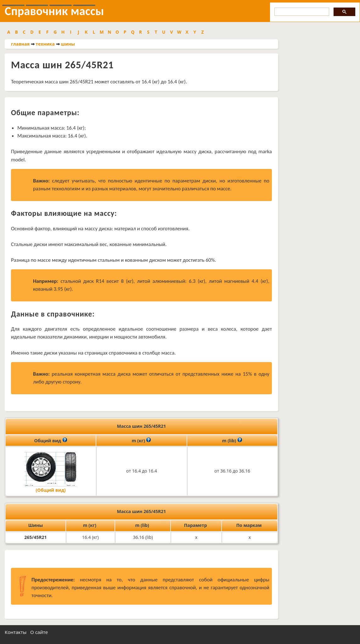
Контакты (16, 632)
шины (68, 44)
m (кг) (142, 440)
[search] (301, 12)
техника (45, 44)
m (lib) (232, 440)
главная (20, 44)
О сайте (39, 632)
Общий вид (51, 440)
